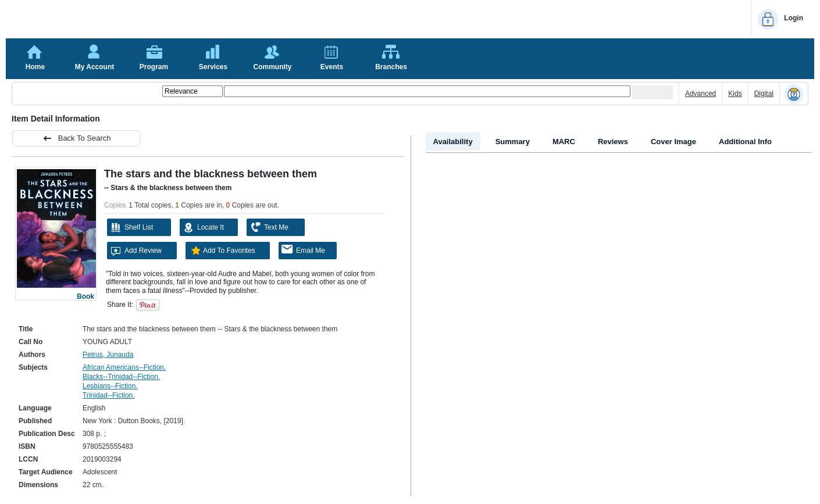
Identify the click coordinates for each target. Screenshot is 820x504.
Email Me (303, 250)
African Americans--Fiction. (124, 367)
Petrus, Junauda (108, 355)
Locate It (203, 227)
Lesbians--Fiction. (110, 386)
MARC (564, 142)
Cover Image (673, 142)
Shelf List (131, 227)
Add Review (136, 251)
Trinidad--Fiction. (109, 395)
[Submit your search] (653, 92)
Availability (453, 142)
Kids (735, 94)
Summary (513, 142)
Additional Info (745, 142)
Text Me (269, 227)
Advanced (700, 94)
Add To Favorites (222, 251)
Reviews (613, 142)
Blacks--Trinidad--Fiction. (121, 377)
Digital (764, 94)
